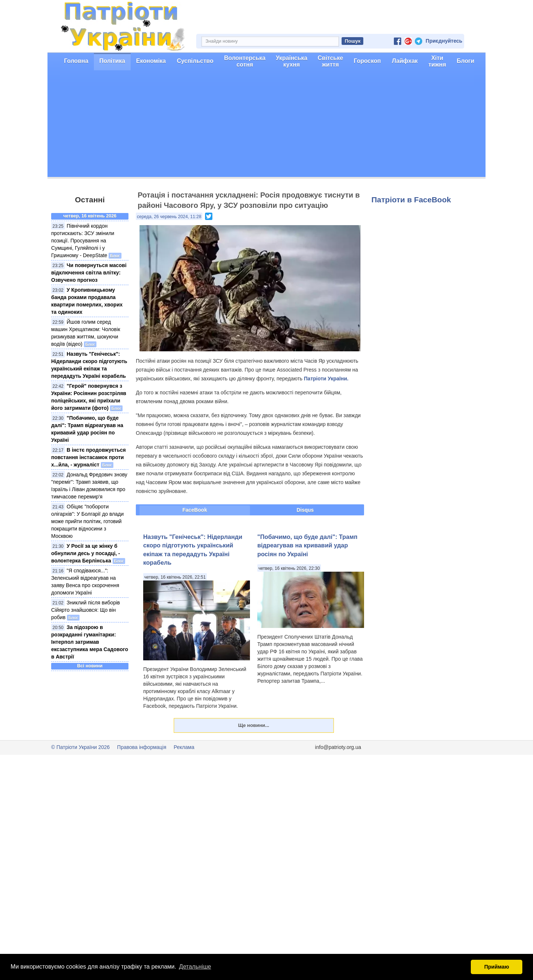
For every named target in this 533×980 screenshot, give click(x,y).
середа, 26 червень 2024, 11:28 (169, 217)
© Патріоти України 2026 (80, 747)
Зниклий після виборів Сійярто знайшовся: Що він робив (86, 610)
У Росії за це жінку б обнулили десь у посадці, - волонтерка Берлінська (86, 553)
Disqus (305, 510)
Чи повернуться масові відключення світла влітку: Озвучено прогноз (89, 273)
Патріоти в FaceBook (411, 200)
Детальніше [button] (195, 967)
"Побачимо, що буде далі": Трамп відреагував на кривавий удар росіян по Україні (307, 545)
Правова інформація (142, 747)
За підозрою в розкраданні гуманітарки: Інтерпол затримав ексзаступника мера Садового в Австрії (90, 642)
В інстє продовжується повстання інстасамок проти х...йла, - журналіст (89, 457)
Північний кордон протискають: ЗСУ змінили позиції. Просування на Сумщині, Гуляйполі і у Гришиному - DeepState (83, 241)
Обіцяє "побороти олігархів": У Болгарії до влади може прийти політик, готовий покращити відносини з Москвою (87, 521)
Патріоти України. (326, 379)
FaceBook (195, 510)
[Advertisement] (266, 125)
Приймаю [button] (497, 967)
